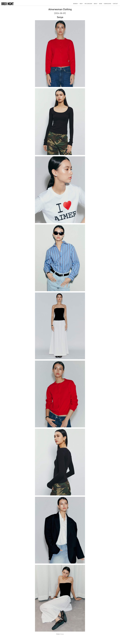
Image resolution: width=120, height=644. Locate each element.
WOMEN (75, 4)
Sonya (62, 634)
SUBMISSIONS (107, 4)
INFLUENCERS (88, 4)
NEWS (101, 4)
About (96, 4)
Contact (115, 4)
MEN (81, 4)
